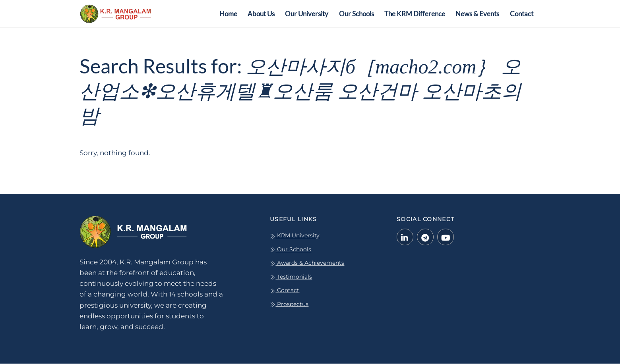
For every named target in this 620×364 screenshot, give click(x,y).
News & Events (477, 14)
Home (228, 14)
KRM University (295, 236)
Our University (307, 14)
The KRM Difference (415, 14)
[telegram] (425, 237)
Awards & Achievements (307, 263)
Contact (522, 14)
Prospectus (289, 304)
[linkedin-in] (405, 237)
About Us (261, 14)
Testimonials (291, 277)
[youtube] (446, 237)
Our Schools (356, 14)
